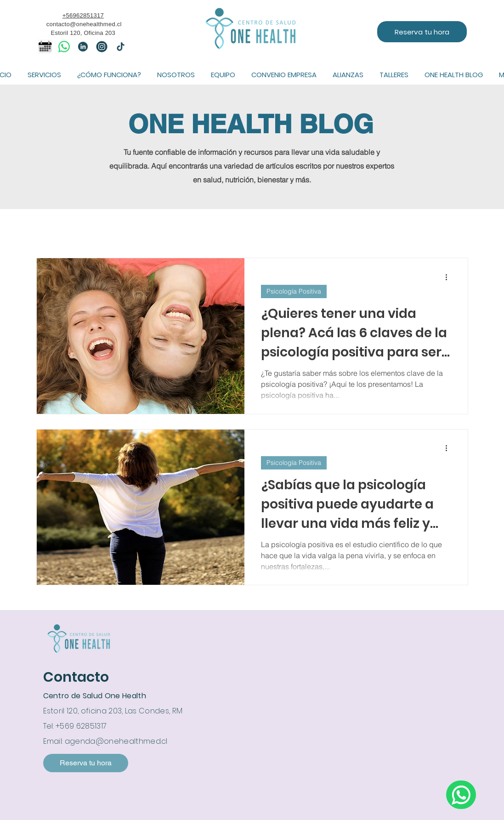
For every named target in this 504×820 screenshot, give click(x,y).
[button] (45, 75)
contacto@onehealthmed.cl (84, 24)
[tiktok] (121, 47)
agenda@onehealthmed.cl (116, 741)
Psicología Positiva (294, 291)
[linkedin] (83, 47)
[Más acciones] (450, 277)
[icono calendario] (45, 47)
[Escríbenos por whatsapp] (461, 795)
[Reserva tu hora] (422, 32)
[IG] (102, 47)
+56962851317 (83, 15)
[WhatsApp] (64, 47)
